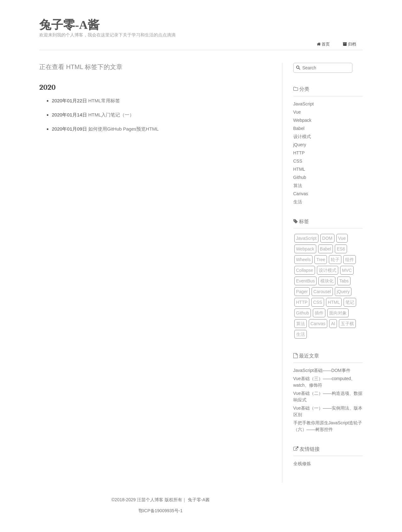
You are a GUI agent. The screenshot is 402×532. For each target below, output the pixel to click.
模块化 (327, 281)
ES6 (341, 249)
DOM (327, 238)
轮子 (335, 260)
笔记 (350, 302)
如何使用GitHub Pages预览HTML (123, 129)
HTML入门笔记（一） (111, 115)
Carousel (322, 292)
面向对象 (338, 313)
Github (300, 177)
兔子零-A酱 (69, 25)
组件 (350, 260)
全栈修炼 (302, 464)
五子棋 (347, 324)
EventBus (306, 281)
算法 (298, 185)
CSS (298, 161)
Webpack (302, 120)
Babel (299, 128)
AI (333, 324)
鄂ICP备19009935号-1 (160, 511)
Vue (297, 112)
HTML (299, 169)
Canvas (301, 194)
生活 (298, 202)
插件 (319, 313)
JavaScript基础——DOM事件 (322, 370)
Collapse (305, 270)
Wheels (304, 260)
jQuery (300, 145)
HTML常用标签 (104, 101)
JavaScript (304, 104)
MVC (347, 270)
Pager (302, 292)
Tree (321, 260)
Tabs (344, 281)
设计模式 (302, 137)
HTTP (299, 153)
